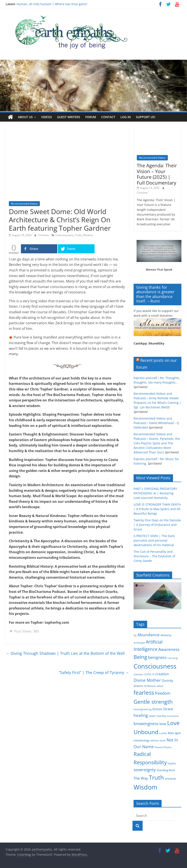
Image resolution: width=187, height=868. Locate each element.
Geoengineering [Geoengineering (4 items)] (143, 709)
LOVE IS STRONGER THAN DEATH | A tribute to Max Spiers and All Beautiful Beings (157, 509)
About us (25, 117)
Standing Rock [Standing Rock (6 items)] (166, 770)
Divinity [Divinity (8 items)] (168, 680)
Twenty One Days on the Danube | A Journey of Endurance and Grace (157, 525)
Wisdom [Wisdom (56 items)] (145, 787)
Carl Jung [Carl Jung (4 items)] (172, 658)
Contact (108, 117)
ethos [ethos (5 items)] (160, 686)
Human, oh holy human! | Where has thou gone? (52, 4)
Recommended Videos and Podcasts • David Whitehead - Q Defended (156, 423)
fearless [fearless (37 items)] (144, 693)
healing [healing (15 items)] (141, 715)
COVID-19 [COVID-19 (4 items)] (149, 674)
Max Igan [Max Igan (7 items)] (174, 733)
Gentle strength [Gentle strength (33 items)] (153, 702)
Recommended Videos (24, 204)
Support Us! (146, 117)
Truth (78, 235)
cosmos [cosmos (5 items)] (138, 674)
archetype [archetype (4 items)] (139, 643)
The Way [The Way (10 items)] (141, 778)
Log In (126, 117)
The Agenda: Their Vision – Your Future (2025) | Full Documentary (157, 174)
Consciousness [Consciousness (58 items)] (155, 666)
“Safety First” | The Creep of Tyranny (94, 672)
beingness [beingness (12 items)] (157, 657)
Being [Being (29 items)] (140, 657)
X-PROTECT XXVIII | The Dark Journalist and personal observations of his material (154, 540)
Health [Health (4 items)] (152, 716)
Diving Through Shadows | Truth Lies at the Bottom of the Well (65, 653)
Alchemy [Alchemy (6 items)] (166, 635)
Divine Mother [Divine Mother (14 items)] (147, 680)
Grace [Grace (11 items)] (168, 709)
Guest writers (69, 117)
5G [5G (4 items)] (135, 635)
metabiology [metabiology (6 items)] (142, 740)
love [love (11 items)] (163, 724)
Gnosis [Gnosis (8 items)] (157, 709)
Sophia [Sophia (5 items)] (172, 763)
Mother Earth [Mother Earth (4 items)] (158, 741)
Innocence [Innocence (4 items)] (173, 716)
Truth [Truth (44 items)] (156, 777)
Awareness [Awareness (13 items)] (169, 649)
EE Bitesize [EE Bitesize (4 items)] (150, 686)
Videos (47, 117)
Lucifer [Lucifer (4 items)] (163, 733)
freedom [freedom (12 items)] (163, 693)
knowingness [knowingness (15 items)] (146, 723)
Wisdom (88, 235)
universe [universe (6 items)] (170, 779)
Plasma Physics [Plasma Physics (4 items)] (163, 747)
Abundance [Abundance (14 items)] (149, 635)
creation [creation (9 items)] (162, 674)
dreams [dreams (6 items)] (138, 686)
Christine (44, 235)
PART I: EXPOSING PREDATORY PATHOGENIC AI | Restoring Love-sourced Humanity (155, 493)
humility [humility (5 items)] (162, 716)
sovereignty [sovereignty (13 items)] (145, 770)
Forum (91, 117)
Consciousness (64, 235)
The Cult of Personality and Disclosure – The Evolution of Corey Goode (154, 556)
